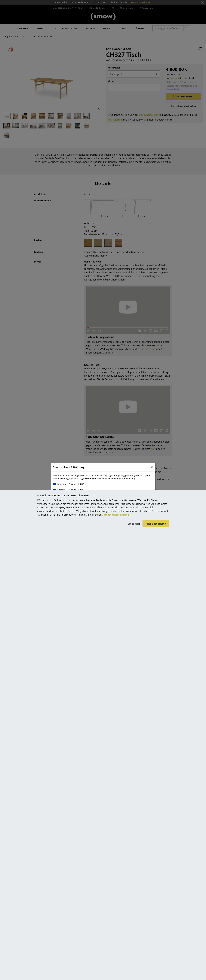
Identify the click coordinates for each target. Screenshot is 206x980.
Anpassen (134, 524)
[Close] (152, 467)
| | (69, 484)
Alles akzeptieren (156, 524)
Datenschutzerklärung (115, 515)
